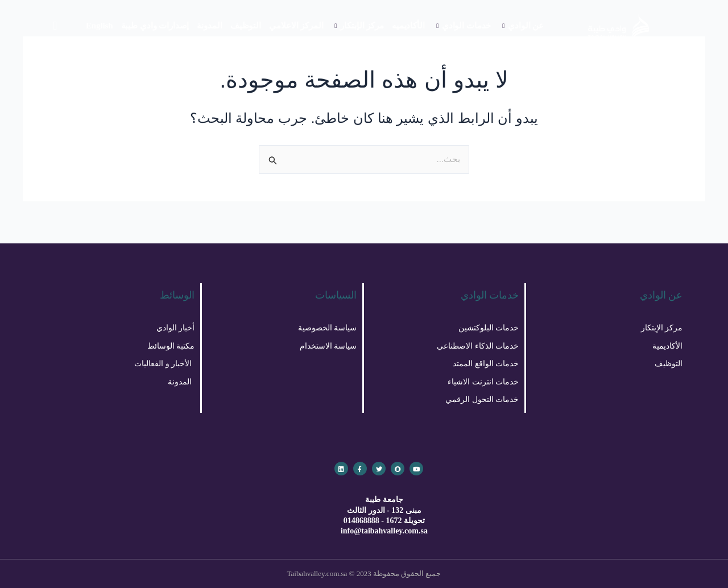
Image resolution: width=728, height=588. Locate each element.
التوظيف (246, 26)
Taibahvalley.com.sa (317, 573)
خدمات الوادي (464, 26)
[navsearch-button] (55, 26)
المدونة (209, 26)
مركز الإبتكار (359, 26)
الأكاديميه (408, 26)
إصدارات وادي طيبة (155, 26)
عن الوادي (523, 26)
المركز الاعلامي (296, 26)
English (100, 26)
